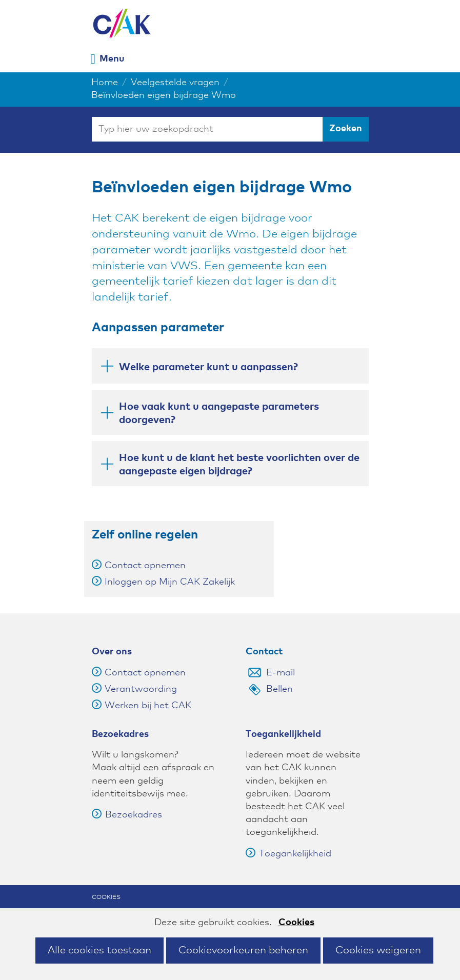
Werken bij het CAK (148, 706)
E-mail (281, 673)
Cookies (296, 923)
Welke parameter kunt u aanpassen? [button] (199, 368)
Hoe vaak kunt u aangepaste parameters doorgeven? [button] (209, 413)
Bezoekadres (127, 815)
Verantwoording (141, 689)
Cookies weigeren (378, 950)
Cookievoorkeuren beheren (243, 950)
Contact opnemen (145, 566)
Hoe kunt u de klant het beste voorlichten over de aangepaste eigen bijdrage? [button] (230, 465)
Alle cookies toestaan (99, 950)
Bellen (279, 689)
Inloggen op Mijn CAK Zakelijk (170, 582)
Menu (112, 59)
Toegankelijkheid (288, 854)
